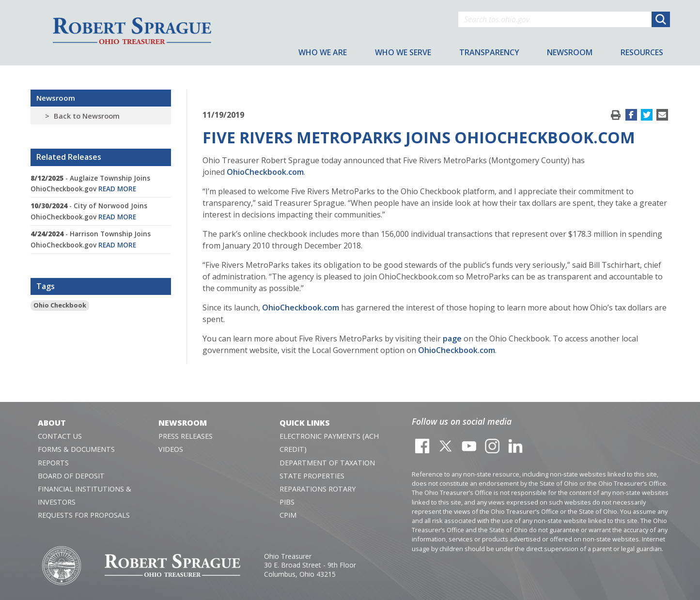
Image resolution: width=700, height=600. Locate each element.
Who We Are (323, 52)
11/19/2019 (223, 115)
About (52, 423)
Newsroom (56, 98)
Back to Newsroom (87, 116)
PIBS (287, 502)
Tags (46, 286)
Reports (53, 463)
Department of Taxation (327, 463)
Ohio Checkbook (60, 305)
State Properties (312, 476)
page (452, 338)
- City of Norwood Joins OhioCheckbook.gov (89, 211)
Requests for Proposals (84, 515)
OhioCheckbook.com (265, 172)
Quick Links (305, 423)
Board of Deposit (71, 476)
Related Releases (69, 157)
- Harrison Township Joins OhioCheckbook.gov (91, 239)
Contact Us (60, 436)
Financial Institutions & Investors (85, 495)
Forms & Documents (76, 449)
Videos (171, 449)
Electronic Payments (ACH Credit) (329, 443)
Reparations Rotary (318, 489)
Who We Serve (403, 52)
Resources (642, 52)
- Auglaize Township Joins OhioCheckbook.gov (90, 183)
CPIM (288, 515)
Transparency (489, 52)
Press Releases (186, 436)
